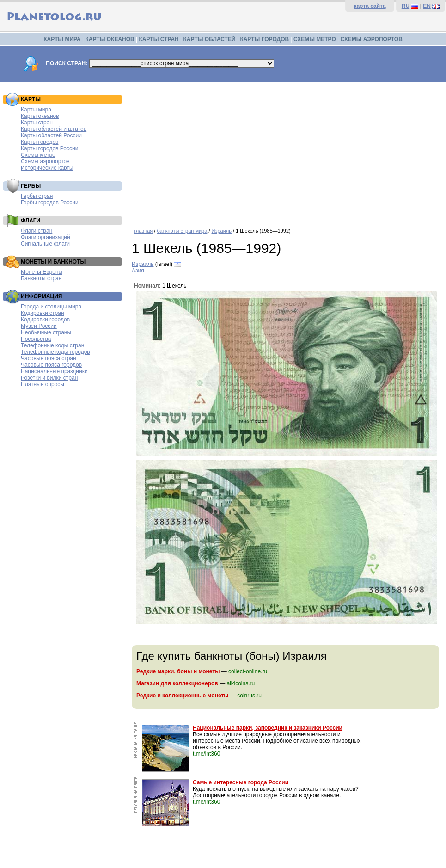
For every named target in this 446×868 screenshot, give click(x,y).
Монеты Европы (42, 272)
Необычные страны (46, 332)
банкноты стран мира (182, 231)
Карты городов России (49, 148)
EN (427, 6)
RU (406, 6)
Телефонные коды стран (52, 345)
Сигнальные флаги (45, 244)
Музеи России (39, 326)
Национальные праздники (54, 371)
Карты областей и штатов (54, 129)
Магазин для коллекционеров (177, 683)
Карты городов (40, 142)
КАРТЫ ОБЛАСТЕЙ (210, 39)
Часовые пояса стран (49, 358)
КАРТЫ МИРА (62, 39)
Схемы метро (38, 155)
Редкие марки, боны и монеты (178, 671)
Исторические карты (47, 168)
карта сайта (370, 6)
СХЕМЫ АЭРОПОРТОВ (372, 39)
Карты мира (36, 110)
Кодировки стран (43, 313)
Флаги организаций (46, 237)
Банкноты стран (41, 278)
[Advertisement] (287, 152)
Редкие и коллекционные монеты (183, 696)
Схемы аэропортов (45, 161)
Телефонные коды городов (55, 352)
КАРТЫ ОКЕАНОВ (110, 39)
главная (143, 231)
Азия (138, 271)
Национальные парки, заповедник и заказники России (268, 728)
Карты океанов (40, 116)
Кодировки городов (45, 320)
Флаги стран (37, 231)
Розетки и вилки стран (49, 378)
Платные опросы (43, 384)
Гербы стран (37, 196)
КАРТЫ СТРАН (159, 39)
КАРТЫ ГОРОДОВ (264, 39)
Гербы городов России (50, 203)
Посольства (36, 339)
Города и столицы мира (51, 307)
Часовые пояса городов (51, 365)
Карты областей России (51, 135)
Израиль (222, 231)
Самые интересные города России (241, 782)
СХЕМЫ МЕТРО (315, 39)
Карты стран (37, 123)
